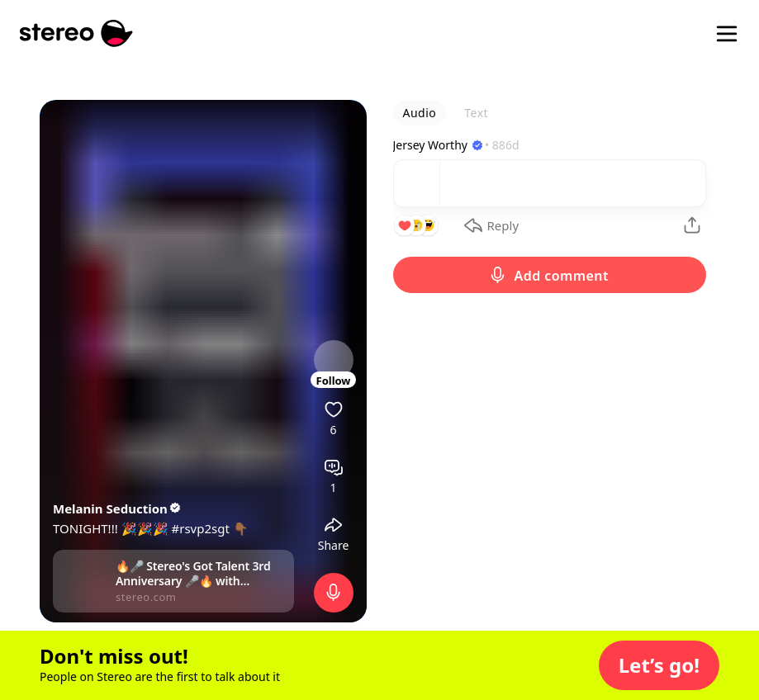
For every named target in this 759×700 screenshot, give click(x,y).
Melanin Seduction (118, 508)
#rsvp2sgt (201, 528)
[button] (659, 665)
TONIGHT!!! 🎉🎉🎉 (112, 528)
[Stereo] (76, 33)
